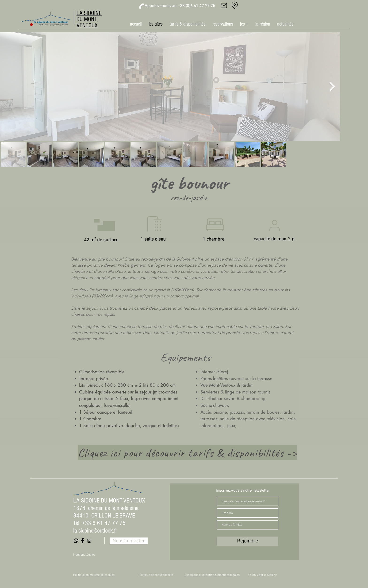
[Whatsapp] (76, 541)
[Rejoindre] (247, 541)
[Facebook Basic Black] (82, 541)
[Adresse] (235, 5)
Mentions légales (84, 555)
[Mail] (224, 5)
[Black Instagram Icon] (89, 541)
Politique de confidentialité (156, 575)
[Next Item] (332, 87)
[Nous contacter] (129, 541)
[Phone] (142, 6)
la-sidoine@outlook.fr (95, 531)
